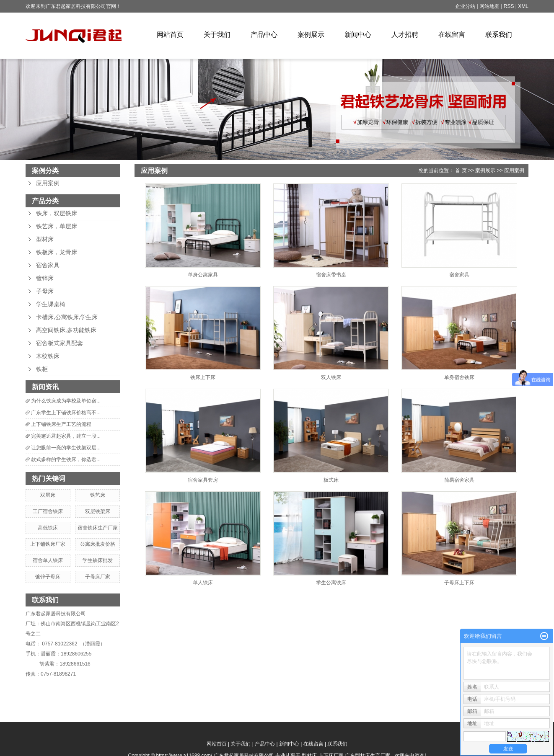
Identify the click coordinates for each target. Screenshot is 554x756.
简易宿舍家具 (459, 480)
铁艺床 (98, 495)
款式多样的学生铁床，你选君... (66, 459)
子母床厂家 (98, 577)
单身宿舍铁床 (459, 377)
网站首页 (170, 35)
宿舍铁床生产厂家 (98, 528)
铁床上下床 (203, 377)
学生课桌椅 (51, 304)
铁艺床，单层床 (57, 226)
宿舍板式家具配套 (60, 343)
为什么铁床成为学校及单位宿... (66, 401)
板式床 (331, 480)
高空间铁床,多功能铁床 (66, 330)
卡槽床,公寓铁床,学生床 (67, 317)
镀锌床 (45, 278)
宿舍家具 (48, 265)
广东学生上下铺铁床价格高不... (66, 413)
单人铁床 (203, 583)
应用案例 (48, 183)
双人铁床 (331, 377)
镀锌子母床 (48, 577)
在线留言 (452, 35)
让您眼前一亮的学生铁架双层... (66, 448)
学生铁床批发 (98, 560)
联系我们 (499, 35)
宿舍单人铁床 (48, 560)
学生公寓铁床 (331, 583)
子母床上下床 (459, 583)
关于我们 (217, 35)
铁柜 (42, 369)
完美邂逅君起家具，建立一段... (66, 436)
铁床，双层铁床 (57, 213)
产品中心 (264, 35)
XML (523, 6)
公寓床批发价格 (98, 544)
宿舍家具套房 (203, 480)
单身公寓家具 (203, 275)
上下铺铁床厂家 (48, 544)
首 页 (461, 170)
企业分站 (465, 6)
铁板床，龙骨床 (57, 252)
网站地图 (490, 6)
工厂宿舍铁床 (48, 511)
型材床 (45, 239)
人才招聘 (405, 35)
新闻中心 (358, 35)
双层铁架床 (98, 511)
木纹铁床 (48, 356)
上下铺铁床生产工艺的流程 (61, 424)
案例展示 (311, 35)
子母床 (45, 291)
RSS (509, 6)
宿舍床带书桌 (331, 275)
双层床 (48, 495)
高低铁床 (48, 528)
